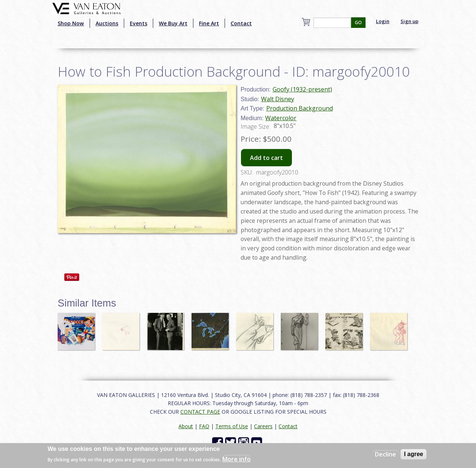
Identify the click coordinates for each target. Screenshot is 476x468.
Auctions (107, 23)
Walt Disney (278, 99)
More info (237, 459)
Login (383, 21)
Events (139, 23)
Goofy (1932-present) (302, 89)
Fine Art (209, 23)
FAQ (204, 426)
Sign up (409, 21)
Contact (241, 23)
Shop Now (71, 23)
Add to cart (266, 158)
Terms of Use (232, 426)
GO (358, 23)
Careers (263, 426)
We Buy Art (173, 23)
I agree (414, 454)
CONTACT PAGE (200, 412)
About (186, 426)
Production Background (300, 108)
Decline (385, 454)
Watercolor (281, 118)
